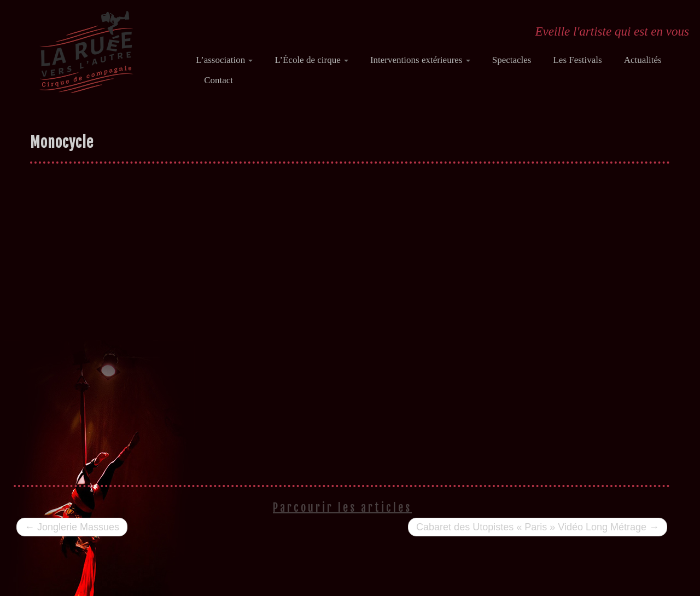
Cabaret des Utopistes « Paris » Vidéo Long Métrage (538, 527)
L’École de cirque (311, 60)
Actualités (643, 60)
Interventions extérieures (420, 60)
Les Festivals (577, 60)
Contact (218, 80)
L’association (224, 60)
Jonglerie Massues (72, 527)
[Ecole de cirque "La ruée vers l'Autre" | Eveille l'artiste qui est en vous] (86, 52)
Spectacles (512, 60)
